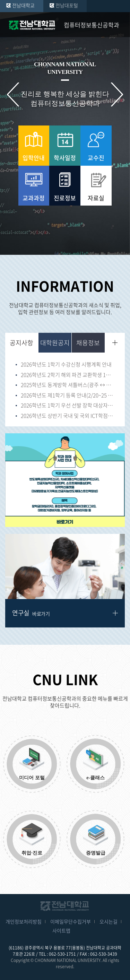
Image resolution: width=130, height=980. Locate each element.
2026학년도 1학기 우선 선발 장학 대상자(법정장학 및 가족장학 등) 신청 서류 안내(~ (68, 406)
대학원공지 (55, 343)
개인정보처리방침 (24, 921)
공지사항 (21, 343)
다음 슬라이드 (117, 94)
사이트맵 (61, 930)
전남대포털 (67, 5)
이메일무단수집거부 (71, 921)
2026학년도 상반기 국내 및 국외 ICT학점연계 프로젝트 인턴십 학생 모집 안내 (68, 416)
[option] (65, 480)
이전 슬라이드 (13, 94)
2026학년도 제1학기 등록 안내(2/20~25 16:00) (68, 396)
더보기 (115, 343)
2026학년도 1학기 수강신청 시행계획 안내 (66, 365)
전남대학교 (23, 5)
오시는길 (109, 921)
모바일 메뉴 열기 (120, 25)
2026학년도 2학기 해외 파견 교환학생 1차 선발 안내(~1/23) (68, 375)
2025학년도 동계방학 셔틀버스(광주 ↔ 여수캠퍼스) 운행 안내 (68, 385)
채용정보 (88, 343)
